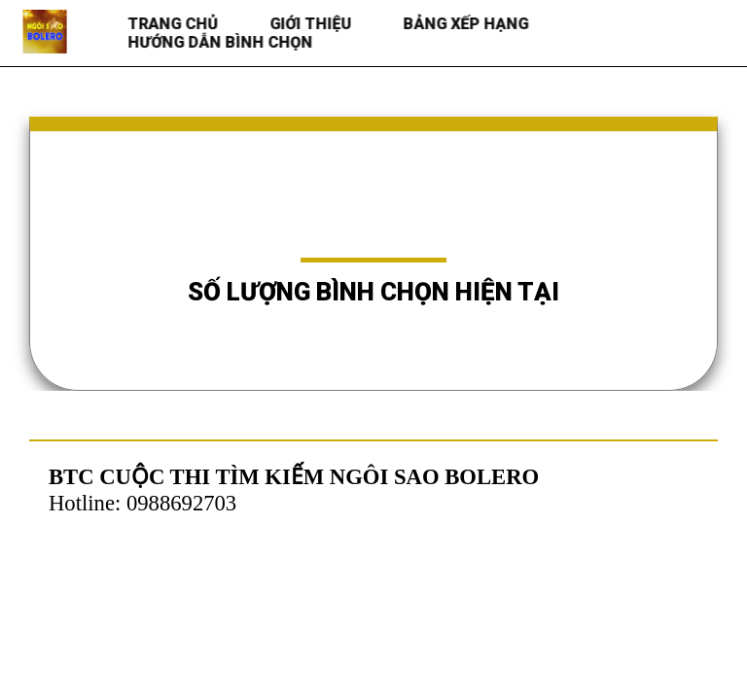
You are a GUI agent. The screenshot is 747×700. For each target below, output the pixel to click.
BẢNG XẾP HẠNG (467, 24)
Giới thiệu (312, 24)
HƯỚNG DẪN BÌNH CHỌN (222, 42)
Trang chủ (175, 24)
